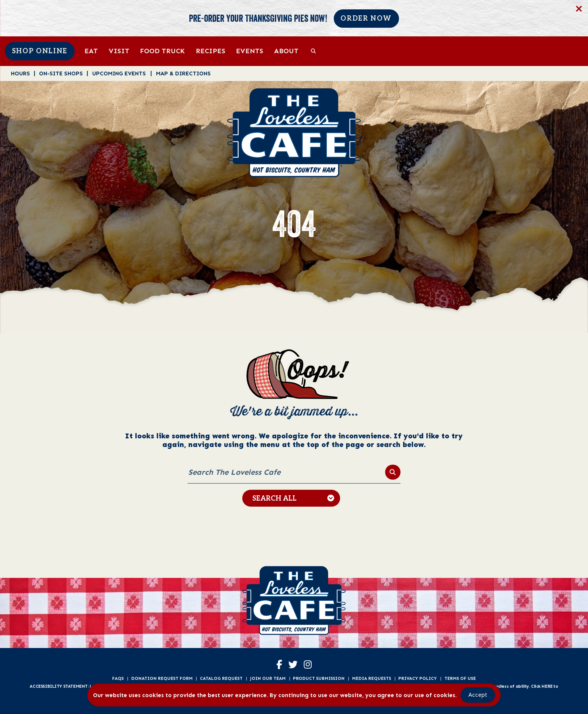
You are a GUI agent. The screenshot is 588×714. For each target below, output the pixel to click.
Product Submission (319, 678)
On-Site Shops (61, 73)
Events (250, 51)
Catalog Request (221, 678)
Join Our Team (268, 678)
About (286, 51)
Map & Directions (183, 73)
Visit (119, 51)
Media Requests (372, 678)
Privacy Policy (418, 678)
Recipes (211, 51)
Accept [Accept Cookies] (478, 695)
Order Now (366, 19)
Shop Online (40, 51)
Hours (20, 73)
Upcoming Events (119, 73)
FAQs (118, 678)
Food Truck (162, 51)
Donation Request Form (162, 678)
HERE (547, 686)
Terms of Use (460, 678)
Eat (91, 51)
